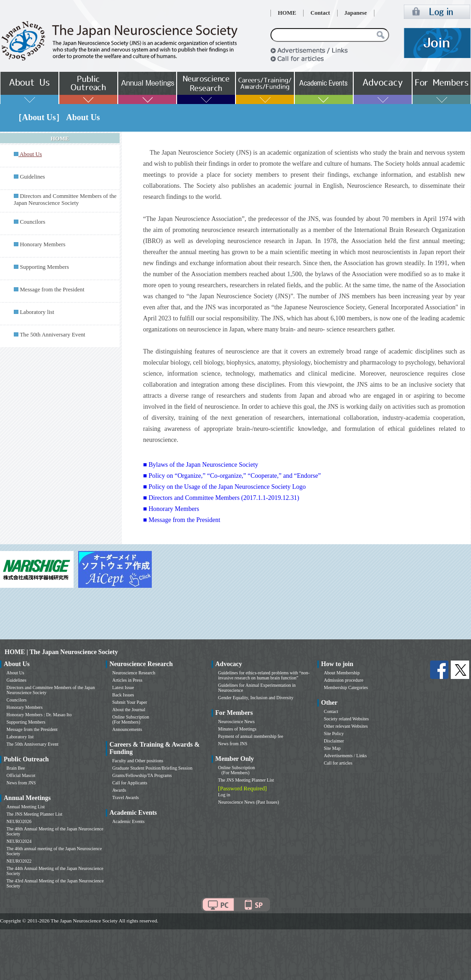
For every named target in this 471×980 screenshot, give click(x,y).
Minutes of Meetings (237, 729)
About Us (15, 673)
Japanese (356, 13)
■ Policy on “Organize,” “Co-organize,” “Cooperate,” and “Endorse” (232, 476)
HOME (287, 13)
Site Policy (334, 734)
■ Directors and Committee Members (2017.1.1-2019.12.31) (221, 498)
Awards (119, 790)
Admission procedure (344, 680)
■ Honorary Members (171, 509)
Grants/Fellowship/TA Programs (142, 775)
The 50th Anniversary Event (52, 335)
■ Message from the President (182, 520)
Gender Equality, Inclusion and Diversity (256, 698)
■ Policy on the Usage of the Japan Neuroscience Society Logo (224, 487)
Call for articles (338, 763)
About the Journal (129, 710)
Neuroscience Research (134, 673)
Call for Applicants (130, 783)
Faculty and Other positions (138, 761)
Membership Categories (346, 687)
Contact (320, 13)
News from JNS (21, 783)
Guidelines (32, 177)
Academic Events (128, 821)
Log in (224, 795)
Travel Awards (126, 797)
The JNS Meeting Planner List (34, 814)
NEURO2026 (19, 821)
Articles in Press (127, 680)
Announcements (127, 729)
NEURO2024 (19, 841)
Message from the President (52, 290)
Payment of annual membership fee (251, 736)
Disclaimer (334, 741)
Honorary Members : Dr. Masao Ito (39, 715)
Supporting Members (44, 267)
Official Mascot (21, 775)
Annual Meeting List (26, 807)
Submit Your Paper (130, 702)
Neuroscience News (236, 722)
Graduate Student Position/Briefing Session (152, 768)
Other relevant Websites (346, 726)
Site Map (332, 748)
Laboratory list (37, 312)
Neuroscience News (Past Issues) (248, 802)
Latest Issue (123, 687)
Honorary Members (43, 244)
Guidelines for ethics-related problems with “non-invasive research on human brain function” (264, 675)
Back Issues (123, 695)
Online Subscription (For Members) (131, 719)
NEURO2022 (19, 861)
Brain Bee (16, 768)
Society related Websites (346, 719)
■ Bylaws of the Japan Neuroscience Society (201, 465)
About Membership (342, 673)
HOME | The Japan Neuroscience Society (61, 652)
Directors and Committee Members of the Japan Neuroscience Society (65, 200)
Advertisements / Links (345, 756)
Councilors (32, 222)
